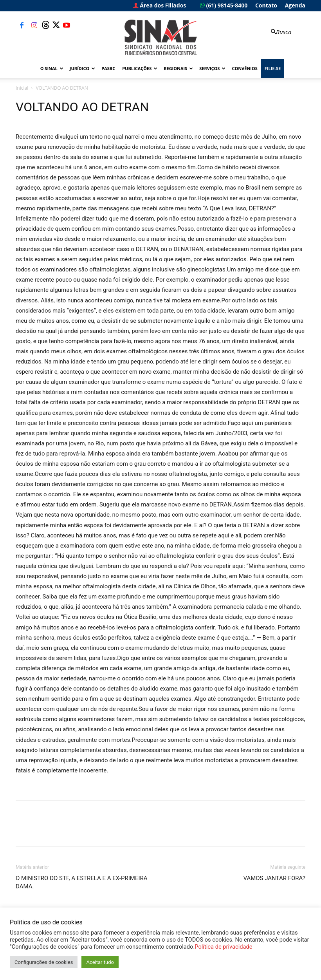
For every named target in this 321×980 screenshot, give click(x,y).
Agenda (295, 5)
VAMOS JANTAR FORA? (274, 878)
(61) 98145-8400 (224, 5)
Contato (266, 5)
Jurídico (82, 68)
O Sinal (52, 68)
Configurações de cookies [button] (44, 962)
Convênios (244, 68)
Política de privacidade (223, 947)
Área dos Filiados (160, 5)
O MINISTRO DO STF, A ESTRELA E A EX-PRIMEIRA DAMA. (82, 882)
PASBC (108, 68)
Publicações (140, 68)
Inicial (22, 88)
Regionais (178, 68)
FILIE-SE (273, 68)
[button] (280, 32)
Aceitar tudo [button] (100, 962)
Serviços (212, 68)
